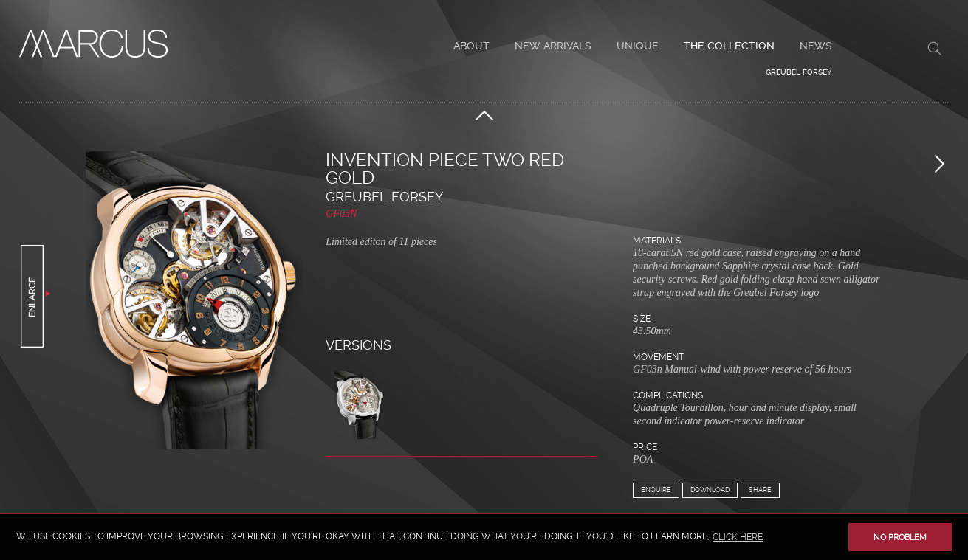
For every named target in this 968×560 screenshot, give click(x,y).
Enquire (656, 490)
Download (710, 490)
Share (760, 490)
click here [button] (738, 537)
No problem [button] (900, 537)
